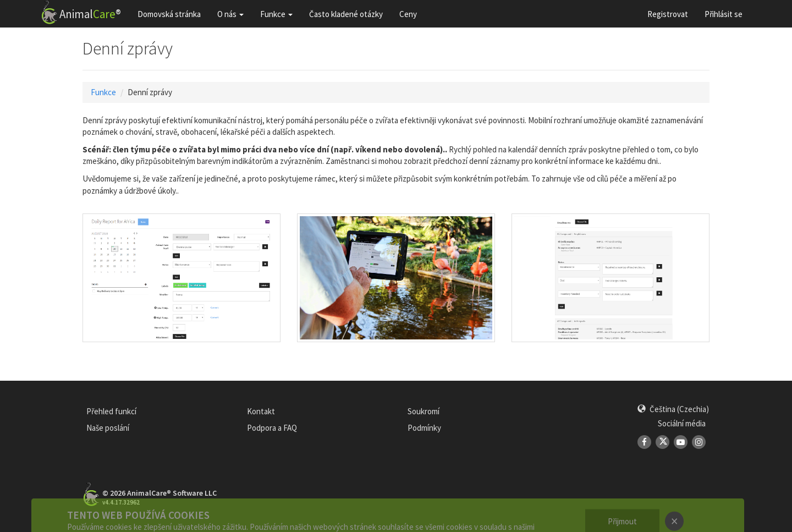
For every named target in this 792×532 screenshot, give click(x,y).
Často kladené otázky (346, 14)
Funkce (103, 92)
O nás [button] (230, 14)
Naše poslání (108, 428)
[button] (673, 409)
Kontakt (261, 411)
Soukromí (424, 411)
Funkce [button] (276, 14)
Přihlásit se (724, 14)
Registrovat (668, 14)
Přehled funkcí (111, 411)
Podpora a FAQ (272, 428)
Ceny (408, 14)
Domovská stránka (169, 14)
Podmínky (424, 428)
